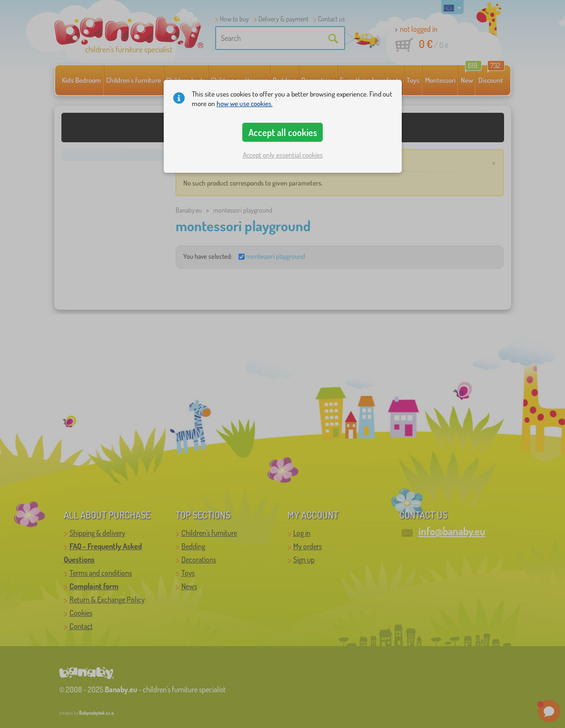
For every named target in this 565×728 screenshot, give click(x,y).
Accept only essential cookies (283, 155)
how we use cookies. (245, 103)
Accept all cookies (283, 132)
